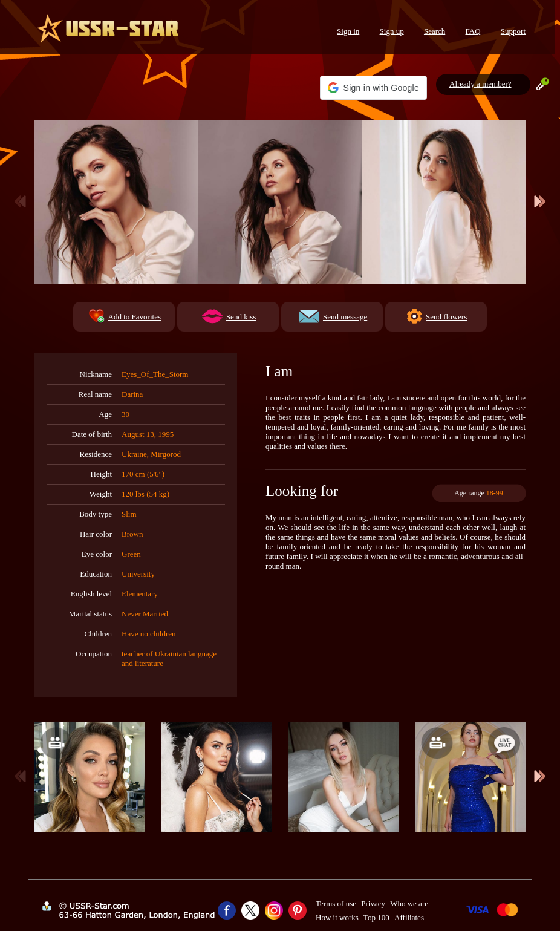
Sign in (348, 31)
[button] (373, 88)
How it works (337, 917)
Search (435, 31)
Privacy (373, 903)
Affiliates (409, 917)
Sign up (392, 31)
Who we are (409, 903)
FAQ (473, 31)
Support (513, 31)
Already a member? (480, 84)
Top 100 (376, 917)
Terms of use (336, 903)
